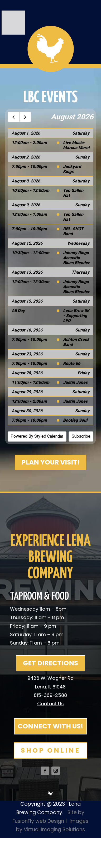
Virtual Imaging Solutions (54, 829)
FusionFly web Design (38, 821)
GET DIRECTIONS (50, 663)
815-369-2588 (50, 695)
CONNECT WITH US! (50, 726)
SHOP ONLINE (50, 750)
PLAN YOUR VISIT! (50, 462)
